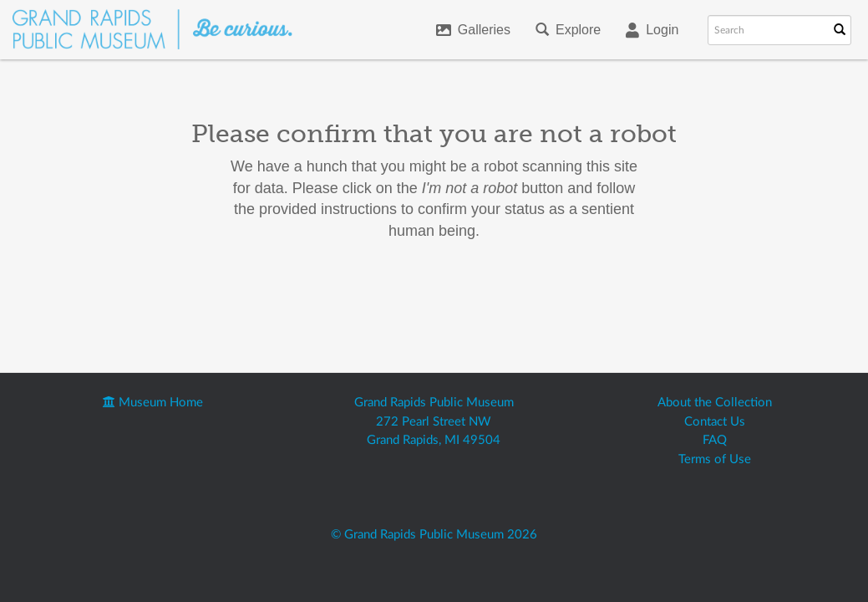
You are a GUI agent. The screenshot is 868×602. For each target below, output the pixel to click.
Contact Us (715, 422)
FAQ (715, 440)
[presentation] (457, 295)
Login (652, 30)
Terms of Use (715, 459)
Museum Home (153, 403)
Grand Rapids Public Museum (434, 403)
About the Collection (715, 403)
